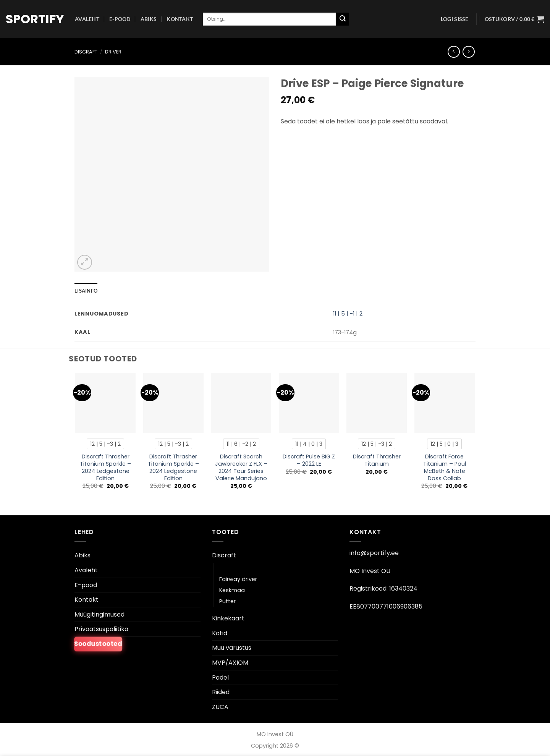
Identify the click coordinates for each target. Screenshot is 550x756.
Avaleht (87, 19)
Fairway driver (238, 579)
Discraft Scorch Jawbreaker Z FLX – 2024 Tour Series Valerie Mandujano (241, 467)
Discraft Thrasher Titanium (377, 460)
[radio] (105, 444)
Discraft (86, 52)
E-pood (120, 19)
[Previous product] (468, 52)
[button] (455, 19)
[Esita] (343, 19)
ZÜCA (220, 707)
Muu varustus (232, 648)
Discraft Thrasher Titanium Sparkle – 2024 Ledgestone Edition (105, 467)
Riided (221, 692)
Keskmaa (232, 590)
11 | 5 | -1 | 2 (348, 314)
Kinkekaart (228, 618)
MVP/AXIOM (230, 663)
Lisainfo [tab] (86, 291)
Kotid (220, 633)
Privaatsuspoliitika (101, 629)
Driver (113, 52)
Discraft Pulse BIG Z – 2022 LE (309, 460)
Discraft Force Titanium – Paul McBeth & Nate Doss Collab (445, 467)
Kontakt (180, 19)
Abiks (149, 19)
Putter (227, 601)
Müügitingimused (99, 614)
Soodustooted (98, 644)
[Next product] (454, 52)
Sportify (35, 19)
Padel (220, 677)
